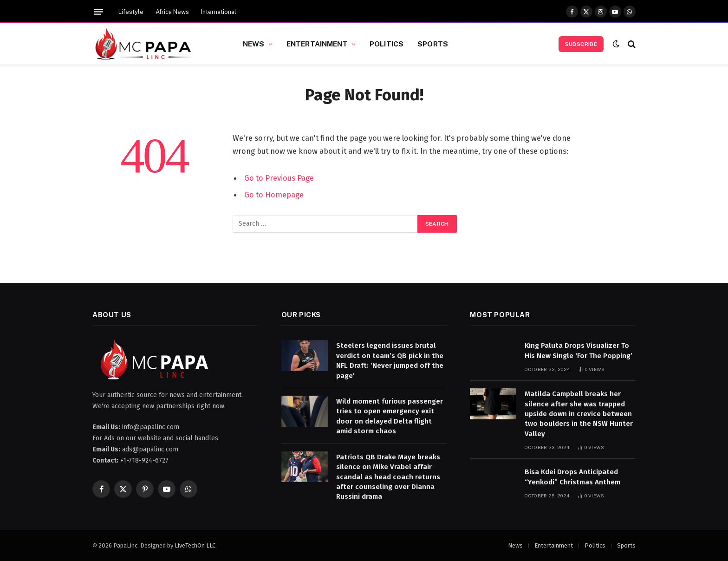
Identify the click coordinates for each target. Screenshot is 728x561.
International (219, 12)
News (254, 44)
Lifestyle (131, 12)
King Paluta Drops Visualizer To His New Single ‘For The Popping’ (578, 350)
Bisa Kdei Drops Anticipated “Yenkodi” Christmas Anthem (572, 477)
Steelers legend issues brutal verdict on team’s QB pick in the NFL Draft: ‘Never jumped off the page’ (390, 360)
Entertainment (317, 44)
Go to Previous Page (279, 178)
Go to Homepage (274, 195)
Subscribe (581, 44)
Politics (387, 44)
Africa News (172, 12)
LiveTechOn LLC (195, 545)
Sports (433, 44)
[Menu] (98, 12)
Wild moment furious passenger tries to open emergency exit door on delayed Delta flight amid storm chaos (390, 416)
